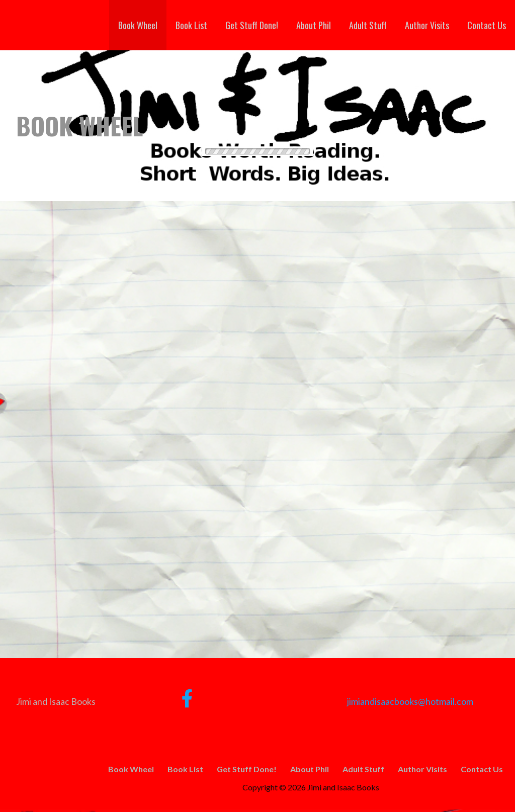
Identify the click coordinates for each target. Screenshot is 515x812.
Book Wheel (138, 25)
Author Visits (427, 25)
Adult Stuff (368, 25)
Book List (191, 25)
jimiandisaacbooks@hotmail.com (410, 701)
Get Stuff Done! (252, 25)
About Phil (314, 25)
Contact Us (487, 25)
